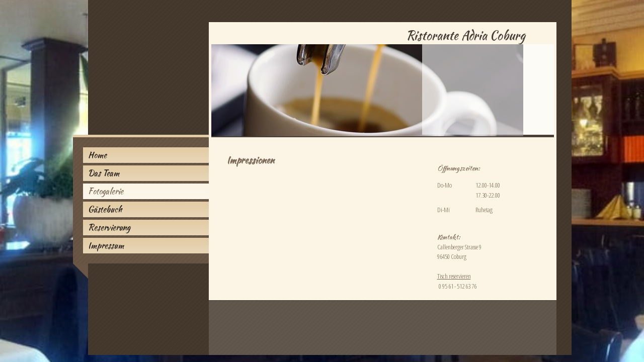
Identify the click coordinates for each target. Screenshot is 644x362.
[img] (322, 69)
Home (97, 155)
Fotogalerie (106, 191)
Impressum (106, 246)
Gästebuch (105, 209)
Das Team (104, 173)
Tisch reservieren (454, 276)
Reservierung (109, 228)
